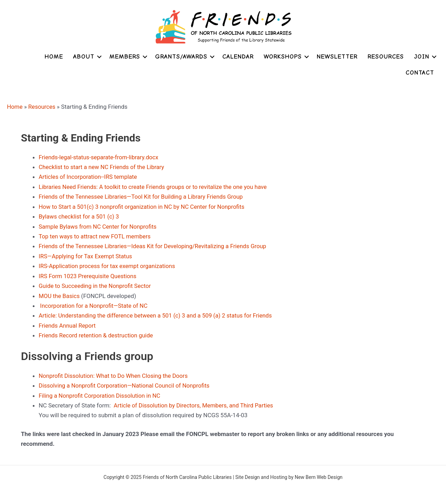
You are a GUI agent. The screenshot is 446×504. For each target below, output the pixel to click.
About (84, 57)
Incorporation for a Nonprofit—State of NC (94, 304)
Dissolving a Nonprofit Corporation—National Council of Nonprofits (126, 383)
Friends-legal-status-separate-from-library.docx (100, 157)
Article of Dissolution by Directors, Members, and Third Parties (195, 402)
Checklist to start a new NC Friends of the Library (103, 167)
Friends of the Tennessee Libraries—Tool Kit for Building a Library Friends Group (143, 196)
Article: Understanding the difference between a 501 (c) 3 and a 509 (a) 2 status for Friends (158, 313)
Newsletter (337, 57)
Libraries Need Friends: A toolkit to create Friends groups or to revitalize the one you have (155, 186)
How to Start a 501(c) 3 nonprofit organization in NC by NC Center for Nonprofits (144, 206)
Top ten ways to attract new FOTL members (96, 235)
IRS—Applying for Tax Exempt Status (86, 255)
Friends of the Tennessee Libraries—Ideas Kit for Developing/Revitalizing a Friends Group (155, 245)
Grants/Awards (181, 57)
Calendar (238, 57)
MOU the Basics (60, 294)
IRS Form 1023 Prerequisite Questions (89, 274)
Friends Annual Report (68, 323)
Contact (420, 73)
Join (422, 57)
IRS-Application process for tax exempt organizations (108, 265)
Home (54, 57)
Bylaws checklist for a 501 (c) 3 (80, 216)
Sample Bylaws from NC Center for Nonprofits (99, 226)
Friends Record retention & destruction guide (97, 333)
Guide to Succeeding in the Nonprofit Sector (96, 284)
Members (125, 57)
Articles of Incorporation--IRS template (89, 176)
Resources (386, 57)
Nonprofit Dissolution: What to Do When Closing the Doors (115, 373)
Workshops (283, 57)
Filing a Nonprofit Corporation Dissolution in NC (101, 392)
